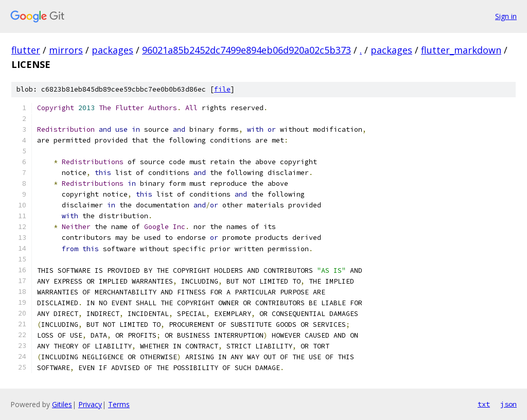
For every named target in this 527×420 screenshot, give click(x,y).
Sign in (506, 16)
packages (112, 50)
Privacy (90, 404)
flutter (26, 50)
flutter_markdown (461, 50)
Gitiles (62, 404)
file (222, 89)
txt (484, 404)
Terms (119, 404)
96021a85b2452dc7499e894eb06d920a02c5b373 (247, 50)
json (508, 404)
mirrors (66, 50)
